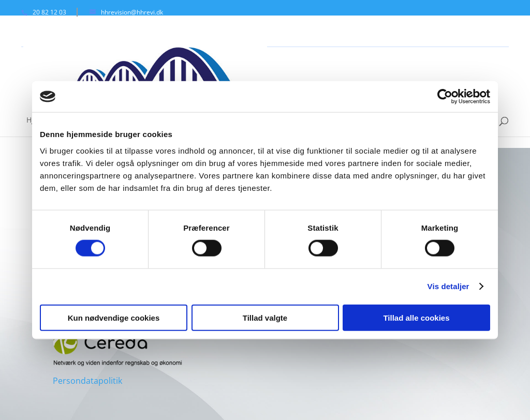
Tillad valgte (265, 317)
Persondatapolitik (87, 381)
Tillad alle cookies (416, 317)
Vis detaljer (448, 286)
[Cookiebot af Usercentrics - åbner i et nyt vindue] (445, 97)
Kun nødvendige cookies (114, 317)
